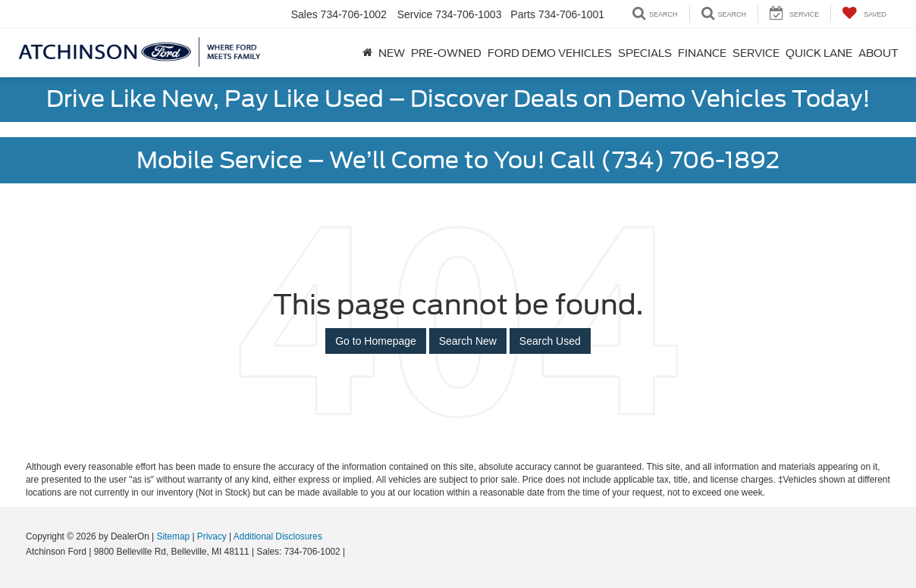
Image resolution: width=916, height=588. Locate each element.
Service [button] (756, 53)
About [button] (878, 53)
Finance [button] (702, 53)
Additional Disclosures (278, 536)
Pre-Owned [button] (446, 53)
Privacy (212, 536)
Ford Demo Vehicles (550, 53)
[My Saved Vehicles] (864, 14)
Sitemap (173, 536)
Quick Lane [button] (819, 53)
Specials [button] (645, 53)
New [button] (392, 53)
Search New (468, 341)
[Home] (367, 53)
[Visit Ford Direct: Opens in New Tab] (352, 552)
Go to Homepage (376, 341)
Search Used (550, 341)
